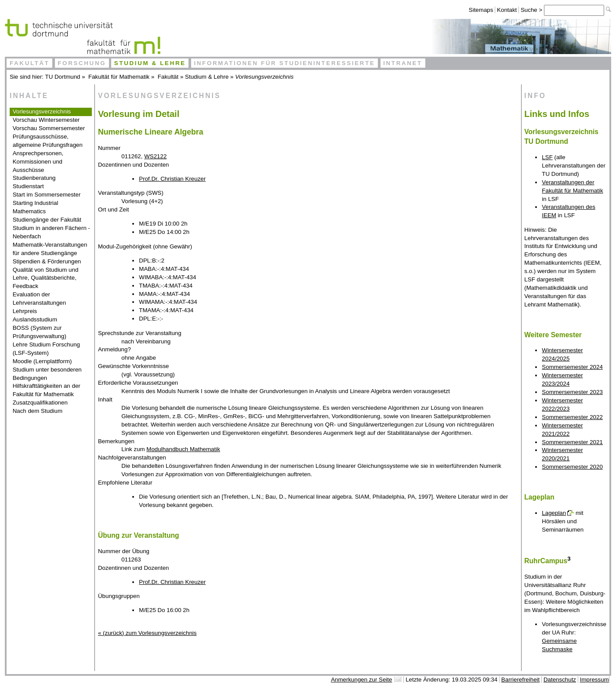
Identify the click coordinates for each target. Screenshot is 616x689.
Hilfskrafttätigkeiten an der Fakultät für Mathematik (47, 390)
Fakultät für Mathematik (119, 77)
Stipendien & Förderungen (47, 261)
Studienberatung (34, 178)
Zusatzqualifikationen (40, 403)
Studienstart (28, 186)
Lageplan (554, 513)
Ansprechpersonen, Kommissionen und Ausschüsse (38, 162)
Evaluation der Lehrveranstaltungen (40, 299)
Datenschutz (560, 680)
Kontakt (507, 10)
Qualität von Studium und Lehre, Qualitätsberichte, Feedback (46, 278)
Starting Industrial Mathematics (36, 207)
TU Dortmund (63, 77)
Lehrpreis (25, 311)
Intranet (403, 63)
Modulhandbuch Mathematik (183, 449)
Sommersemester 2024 (572, 367)
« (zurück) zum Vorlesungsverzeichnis (147, 633)
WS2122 (155, 156)
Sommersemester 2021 (572, 442)
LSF (547, 157)
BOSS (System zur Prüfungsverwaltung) (40, 332)
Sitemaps (481, 10)
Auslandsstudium (35, 319)
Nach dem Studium (38, 411)
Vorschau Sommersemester (49, 128)
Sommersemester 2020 (572, 467)
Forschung (82, 63)
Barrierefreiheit (520, 680)
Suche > (532, 10)
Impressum (594, 680)
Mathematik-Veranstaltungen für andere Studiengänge (50, 249)
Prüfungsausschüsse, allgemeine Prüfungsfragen (48, 141)
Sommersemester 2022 (572, 417)
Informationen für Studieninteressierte (284, 63)
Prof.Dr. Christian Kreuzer (172, 179)
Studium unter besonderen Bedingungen (47, 374)
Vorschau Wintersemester (46, 120)
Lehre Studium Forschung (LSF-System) (46, 349)
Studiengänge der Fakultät (47, 220)
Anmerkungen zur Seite (361, 680)
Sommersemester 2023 (572, 392)
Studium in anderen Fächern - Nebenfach (51, 232)
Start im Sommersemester (47, 195)
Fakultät (30, 63)
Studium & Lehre (150, 63)
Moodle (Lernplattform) (42, 361)
